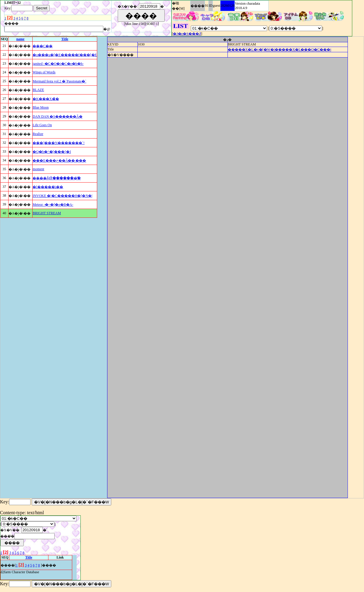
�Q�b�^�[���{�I (52, 152)
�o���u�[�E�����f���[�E (65, 55)
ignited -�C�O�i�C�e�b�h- (58, 64)
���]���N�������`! (59, 143)
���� (198, 6)
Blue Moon (41, 107)
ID (211, 6)
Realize (38, 134)
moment (38, 169)
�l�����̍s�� (48, 187)
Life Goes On (42, 125)
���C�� (43, 46)
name (20, 39)
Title (65, 39)
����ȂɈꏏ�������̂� (57, 178)
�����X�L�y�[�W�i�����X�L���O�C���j (280, 50)
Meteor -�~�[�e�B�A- (53, 205)
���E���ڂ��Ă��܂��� (59, 161)
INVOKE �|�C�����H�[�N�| (62, 196)
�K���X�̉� (46, 99)
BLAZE (38, 90)
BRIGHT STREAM (47, 213)
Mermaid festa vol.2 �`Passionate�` (59, 81)
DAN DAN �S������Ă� (57, 117)
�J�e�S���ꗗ (187, 34)
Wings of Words (44, 72)
